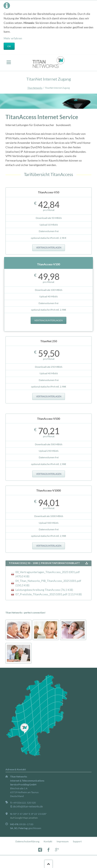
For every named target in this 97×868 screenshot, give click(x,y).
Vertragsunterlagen (49, 248)
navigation (9, 62)
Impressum (63, 841)
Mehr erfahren (13, 38)
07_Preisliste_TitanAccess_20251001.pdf (49, 594)
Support (77, 841)
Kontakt (48, 841)
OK (9, 46)
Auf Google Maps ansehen (24, 818)
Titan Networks (35, 88)
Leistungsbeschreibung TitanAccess (44, 590)
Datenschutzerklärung (27, 841)
